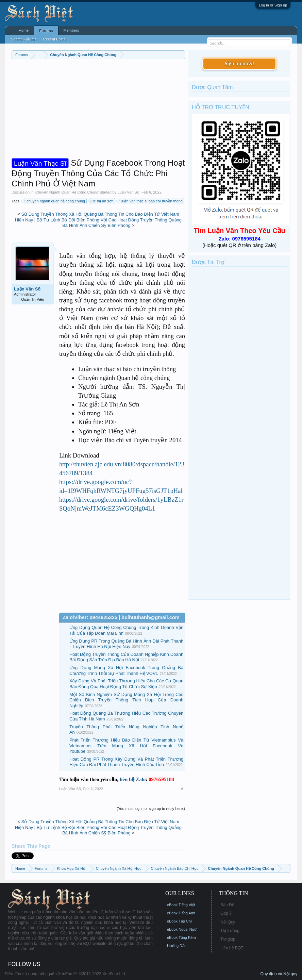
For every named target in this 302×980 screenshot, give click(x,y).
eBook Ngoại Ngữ (182, 929)
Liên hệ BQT (232, 948)
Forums (46, 31)
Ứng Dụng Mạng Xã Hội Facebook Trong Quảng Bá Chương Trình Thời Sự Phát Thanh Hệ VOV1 (126, 670)
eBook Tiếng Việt (181, 905)
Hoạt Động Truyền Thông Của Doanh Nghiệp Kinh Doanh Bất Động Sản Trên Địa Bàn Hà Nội (126, 657)
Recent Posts (54, 39)
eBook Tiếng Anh (181, 913)
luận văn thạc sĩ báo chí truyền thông (151, 201)
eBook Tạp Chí (179, 921)
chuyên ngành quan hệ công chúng (55, 201)
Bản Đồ (227, 905)
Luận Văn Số (129, 192)
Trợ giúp (228, 939)
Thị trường (230, 931)
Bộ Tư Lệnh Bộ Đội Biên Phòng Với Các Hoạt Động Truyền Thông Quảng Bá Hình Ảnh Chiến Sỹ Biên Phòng (109, 223)
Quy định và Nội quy (279, 974)
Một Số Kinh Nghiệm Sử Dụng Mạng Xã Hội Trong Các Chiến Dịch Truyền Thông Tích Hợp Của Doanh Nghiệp (126, 700)
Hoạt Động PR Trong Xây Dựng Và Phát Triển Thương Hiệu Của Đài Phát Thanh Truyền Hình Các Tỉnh (126, 762)
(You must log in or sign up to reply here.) (151, 809)
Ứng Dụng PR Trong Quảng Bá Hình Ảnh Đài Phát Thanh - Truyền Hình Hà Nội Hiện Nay (126, 644)
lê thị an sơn (102, 201)
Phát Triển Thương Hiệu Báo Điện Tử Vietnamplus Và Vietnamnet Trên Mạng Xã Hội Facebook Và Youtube (126, 746)
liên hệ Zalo (133, 779)
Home (24, 30)
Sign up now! (239, 63)
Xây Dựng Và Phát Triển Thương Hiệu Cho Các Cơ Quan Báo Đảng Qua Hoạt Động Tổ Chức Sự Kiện (126, 684)
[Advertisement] (98, 110)
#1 (183, 789)
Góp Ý (226, 913)
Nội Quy (228, 922)
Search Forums (24, 39)
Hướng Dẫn (177, 946)
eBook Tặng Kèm (181, 937)
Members (71, 30)
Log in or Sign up (273, 5)
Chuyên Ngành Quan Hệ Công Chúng (67, 192)
